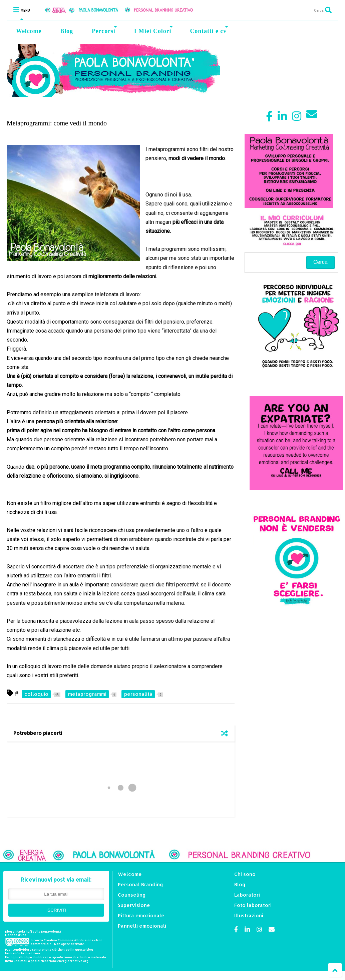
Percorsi (104, 30)
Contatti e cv (209, 30)
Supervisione (134, 905)
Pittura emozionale (141, 915)
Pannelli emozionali (142, 926)
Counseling (132, 895)
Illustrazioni (249, 915)
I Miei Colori (154, 30)
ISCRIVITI (56, 910)
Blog (67, 31)
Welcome (29, 31)
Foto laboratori (253, 905)
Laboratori (247, 895)
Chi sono (245, 874)
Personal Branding (140, 884)
